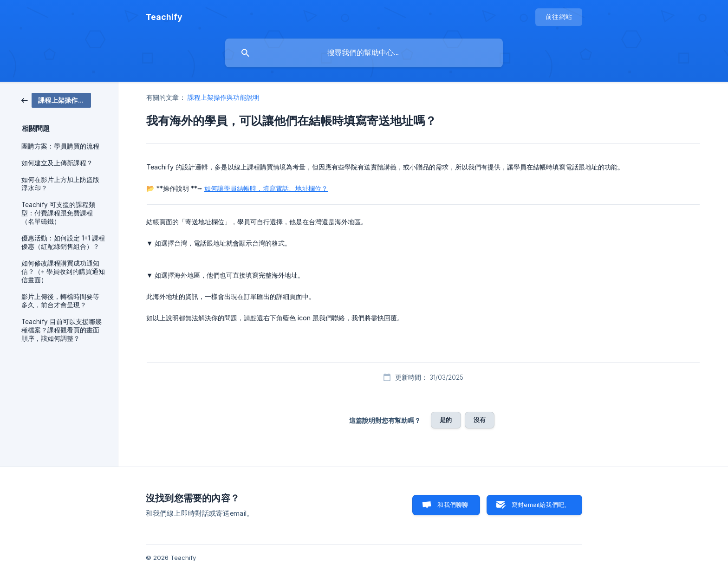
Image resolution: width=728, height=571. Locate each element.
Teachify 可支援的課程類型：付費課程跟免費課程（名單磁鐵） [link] (58, 213)
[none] (164, 17)
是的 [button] (446, 420)
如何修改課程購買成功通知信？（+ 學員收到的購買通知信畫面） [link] (63, 272)
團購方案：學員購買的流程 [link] (60, 146)
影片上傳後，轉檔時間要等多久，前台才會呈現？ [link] (60, 301)
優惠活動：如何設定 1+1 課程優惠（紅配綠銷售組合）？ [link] (63, 242)
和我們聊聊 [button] (453, 505)
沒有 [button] (480, 420)
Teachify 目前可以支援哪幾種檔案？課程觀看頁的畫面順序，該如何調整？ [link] (62, 330)
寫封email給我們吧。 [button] (541, 505)
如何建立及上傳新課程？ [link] (57, 163)
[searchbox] (364, 53)
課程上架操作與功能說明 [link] (224, 97)
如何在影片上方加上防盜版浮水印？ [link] (60, 184)
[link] (56, 100)
